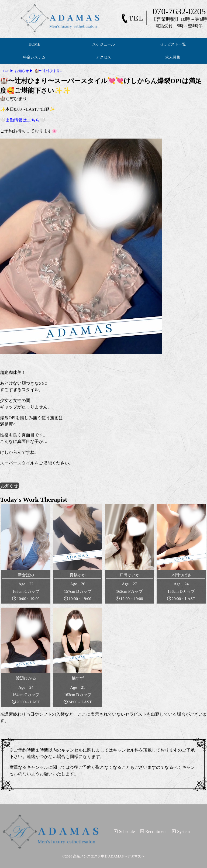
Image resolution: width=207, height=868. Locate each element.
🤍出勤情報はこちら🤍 (23, 120)
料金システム (34, 57)
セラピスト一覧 (173, 44)
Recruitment (153, 831)
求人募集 (173, 57)
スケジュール (103, 44)
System (181, 831)
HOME (34, 44)
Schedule (124, 831)
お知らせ (9, 486)
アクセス (103, 57)
